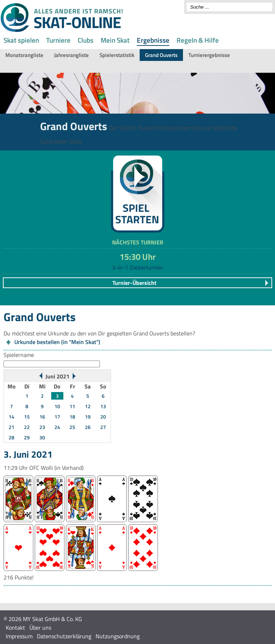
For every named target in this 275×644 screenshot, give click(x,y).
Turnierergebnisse (209, 55)
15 (27, 417)
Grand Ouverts (161, 55)
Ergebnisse (153, 40)
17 (57, 417)
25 (72, 427)
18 (72, 417)
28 (11, 437)
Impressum (19, 636)
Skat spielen (21, 40)
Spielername (19, 355)
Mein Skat (115, 40)
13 (103, 406)
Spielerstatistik (117, 55)
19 (88, 417)
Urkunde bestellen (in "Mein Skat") (57, 342)
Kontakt (15, 628)
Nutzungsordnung (118, 636)
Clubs (86, 40)
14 (11, 417)
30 (42, 437)
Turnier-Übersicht (134, 283)
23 (42, 427)
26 (88, 427)
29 (27, 437)
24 (57, 427)
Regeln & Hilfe (198, 40)
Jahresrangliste (71, 55)
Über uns (40, 628)
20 (103, 417)
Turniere (58, 40)
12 (88, 406)
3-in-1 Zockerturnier (138, 267)
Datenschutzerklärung (64, 636)
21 (11, 427)
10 (57, 406)
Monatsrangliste (24, 55)
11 (72, 406)
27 (103, 427)
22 (27, 427)
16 (42, 417)
